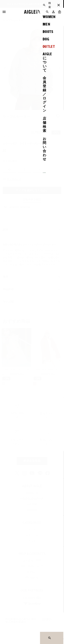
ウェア (37, 17)
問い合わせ (32, 578)
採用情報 (32, 510)
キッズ (32, 541)
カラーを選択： (22, 144)
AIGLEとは (32, 493)
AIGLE (6, 17)
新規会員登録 (32, 461)
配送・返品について (32, 566)
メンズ (32, 529)
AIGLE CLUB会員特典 (32, 498)
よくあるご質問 (32, 560)
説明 (32, 230)
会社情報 (32, 504)
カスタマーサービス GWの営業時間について (30, 4)
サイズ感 (32, 302)
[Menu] (4, 12)
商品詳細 (32, 289)
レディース (21, 17)
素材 (32, 277)
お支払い (32, 572)
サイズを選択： (11, 161)
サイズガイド (14, 179)
